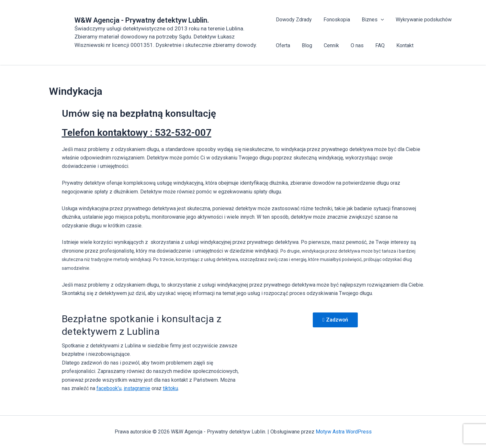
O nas (353, 45)
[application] (378, 20)
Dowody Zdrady (294, 20)
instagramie (137, 388)
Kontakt (398, 45)
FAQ (375, 45)
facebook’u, (109, 388)
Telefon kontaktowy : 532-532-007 (137, 132)
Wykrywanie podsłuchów (420, 20)
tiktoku (170, 388)
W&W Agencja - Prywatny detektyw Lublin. (142, 20)
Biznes (370, 20)
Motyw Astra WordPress (344, 432)
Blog (306, 45)
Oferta (283, 45)
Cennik (329, 45)
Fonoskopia (335, 20)
